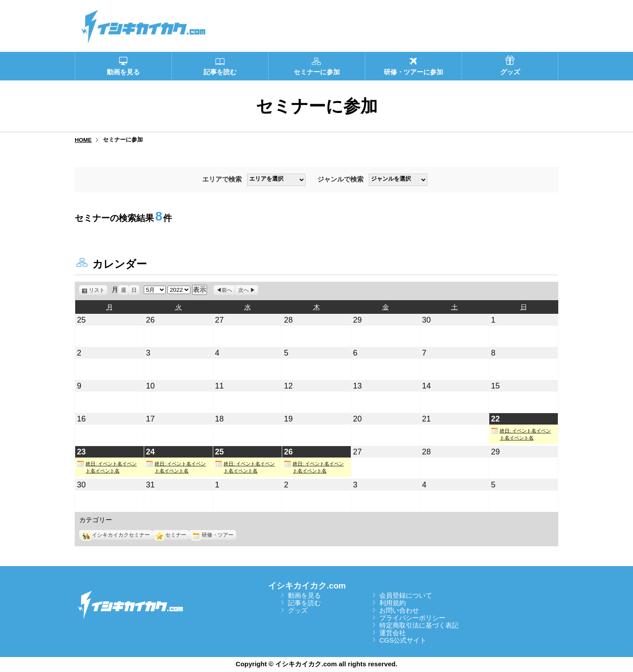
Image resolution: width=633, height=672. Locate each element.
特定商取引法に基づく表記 (419, 625)
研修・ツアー (213, 535)
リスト (98, 290)
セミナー (171, 535)
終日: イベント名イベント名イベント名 (521, 434)
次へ (244, 290)
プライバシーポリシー (412, 618)
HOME (83, 140)
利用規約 (393, 603)
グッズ (298, 610)
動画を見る (304, 595)
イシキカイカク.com (307, 586)
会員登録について (406, 595)
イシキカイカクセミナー (116, 535)
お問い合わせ (399, 610)
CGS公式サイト (403, 640)
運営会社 (393, 633)
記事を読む (304, 603)
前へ (227, 290)
